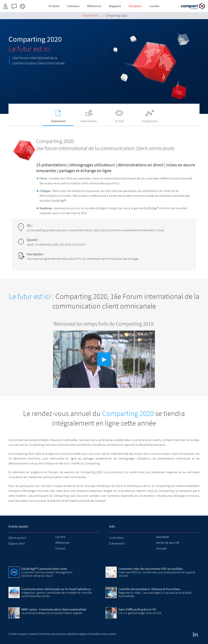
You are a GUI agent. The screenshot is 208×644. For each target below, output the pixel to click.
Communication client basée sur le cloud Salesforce (56, 589)
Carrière (60, 537)
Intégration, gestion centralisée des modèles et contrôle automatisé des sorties (57, 594)
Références (62, 543)
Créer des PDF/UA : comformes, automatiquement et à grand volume (157, 574)
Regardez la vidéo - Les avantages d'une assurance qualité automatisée (155, 594)
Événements (117, 543)
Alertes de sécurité (167, 543)
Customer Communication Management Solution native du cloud (47, 574)
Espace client (17, 543)
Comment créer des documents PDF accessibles (151, 569)
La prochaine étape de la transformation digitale (52, 613)
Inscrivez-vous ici (116, 4)
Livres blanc (116, 538)
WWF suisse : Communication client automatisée (54, 609)
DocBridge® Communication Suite (44, 569)
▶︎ (104, 359)
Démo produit (17, 538)
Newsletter (163, 537)
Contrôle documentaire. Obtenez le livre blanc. (150, 589)
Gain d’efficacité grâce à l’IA (137, 609)
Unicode (161, 548)
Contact (60, 548)
